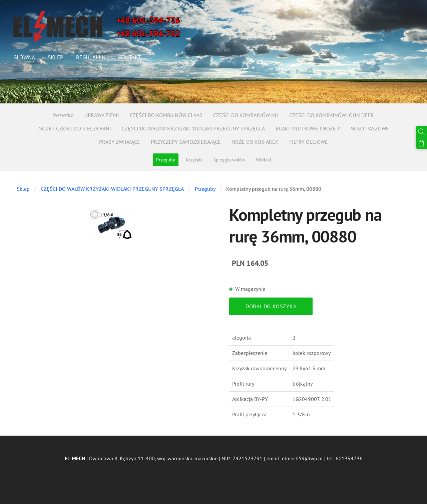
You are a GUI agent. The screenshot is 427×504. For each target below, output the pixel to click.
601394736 (349, 458)
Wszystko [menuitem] (63, 115)
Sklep (23, 189)
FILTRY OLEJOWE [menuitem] (309, 142)
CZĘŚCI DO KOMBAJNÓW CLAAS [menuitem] (166, 115)
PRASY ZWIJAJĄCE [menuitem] (120, 142)
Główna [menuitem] (24, 57)
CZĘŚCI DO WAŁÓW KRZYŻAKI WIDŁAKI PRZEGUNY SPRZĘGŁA (112, 189)
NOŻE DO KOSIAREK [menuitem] (255, 142)
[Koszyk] (421, 143)
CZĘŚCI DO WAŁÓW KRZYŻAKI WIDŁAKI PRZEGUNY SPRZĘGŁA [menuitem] (193, 128)
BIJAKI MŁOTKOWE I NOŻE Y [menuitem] (308, 128)
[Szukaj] (421, 132)
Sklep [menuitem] (56, 57)
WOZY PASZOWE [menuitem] (370, 128)
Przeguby (205, 189)
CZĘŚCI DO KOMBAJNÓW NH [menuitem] (246, 115)
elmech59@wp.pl (302, 458)
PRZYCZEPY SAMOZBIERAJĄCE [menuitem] (186, 142)
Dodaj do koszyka (271, 306)
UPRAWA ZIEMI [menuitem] (102, 115)
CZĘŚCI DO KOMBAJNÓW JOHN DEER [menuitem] (332, 115)
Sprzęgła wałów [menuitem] (229, 160)
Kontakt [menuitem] (129, 57)
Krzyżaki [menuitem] (194, 160)
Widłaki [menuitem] (264, 160)
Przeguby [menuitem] (166, 160)
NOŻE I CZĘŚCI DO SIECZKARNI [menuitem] (75, 128)
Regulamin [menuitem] (91, 57)
